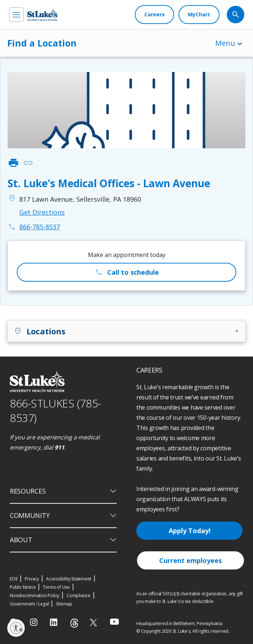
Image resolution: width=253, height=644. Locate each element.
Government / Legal (29, 604)
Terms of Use (56, 587)
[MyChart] (199, 15)
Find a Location (42, 43)
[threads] (74, 623)
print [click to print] (13, 163)
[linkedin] (54, 622)
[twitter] (94, 622)
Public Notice (23, 587)
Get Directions (42, 212)
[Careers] (154, 15)
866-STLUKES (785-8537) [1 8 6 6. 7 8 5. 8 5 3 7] (55, 411)
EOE (14, 579)
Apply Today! (190, 531)
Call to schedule (127, 272)
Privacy (32, 579)
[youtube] (114, 622)
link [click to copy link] (28, 163)
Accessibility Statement (69, 579)
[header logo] (42, 15)
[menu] (16, 15)
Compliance (79, 595)
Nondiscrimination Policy (35, 595)
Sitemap (64, 604)
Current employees (190, 560)
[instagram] (34, 622)
